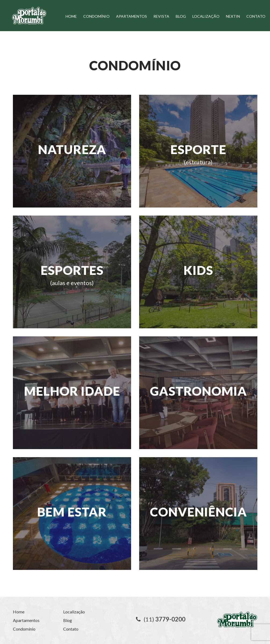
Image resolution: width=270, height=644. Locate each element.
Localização (206, 16)
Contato (256, 16)
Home (71, 16)
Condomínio (96, 16)
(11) (161, 619)
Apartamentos (132, 16)
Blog (181, 16)
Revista (161, 16)
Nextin (233, 16)
